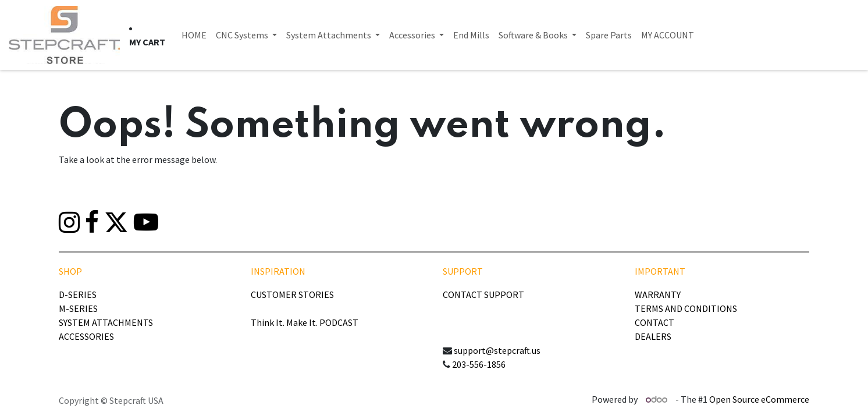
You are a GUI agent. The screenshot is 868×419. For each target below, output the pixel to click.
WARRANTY (658, 294)
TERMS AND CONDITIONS (686, 308)
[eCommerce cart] (147, 42)
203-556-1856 (479, 364)
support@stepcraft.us (497, 350)
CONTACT (654, 322)
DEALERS (653, 336)
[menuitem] (194, 35)
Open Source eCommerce (759, 399)
